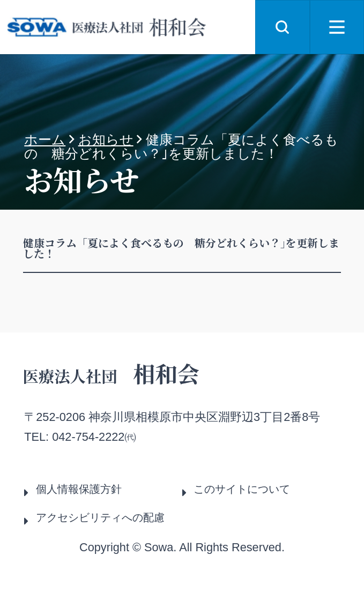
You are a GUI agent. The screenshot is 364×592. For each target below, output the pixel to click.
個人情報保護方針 (79, 489)
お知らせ (106, 139)
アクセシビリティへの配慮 (100, 517)
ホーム (45, 139)
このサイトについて (242, 489)
